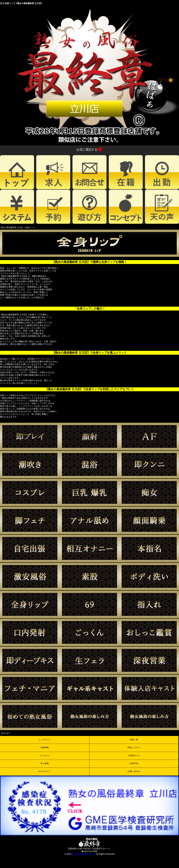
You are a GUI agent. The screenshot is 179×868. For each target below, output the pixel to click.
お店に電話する (89, 150)
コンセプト (45, 755)
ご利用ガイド (134, 755)
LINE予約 (134, 763)
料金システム (134, 747)
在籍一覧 (134, 740)
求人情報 (45, 763)
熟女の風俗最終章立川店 (83, 854)
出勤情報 (45, 747)
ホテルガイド (45, 771)
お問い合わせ (134, 771)
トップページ (45, 740)
